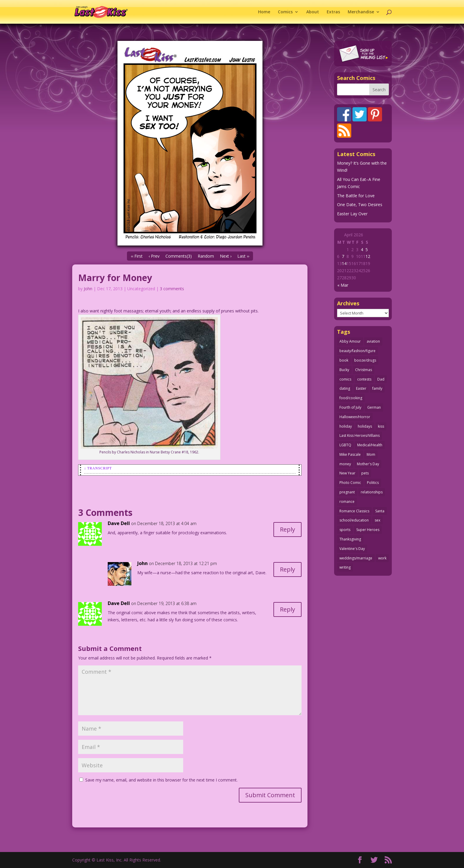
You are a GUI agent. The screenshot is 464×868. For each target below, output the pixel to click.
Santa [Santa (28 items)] (380, 511)
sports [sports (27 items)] (345, 530)
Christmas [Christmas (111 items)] (364, 370)
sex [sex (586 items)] (377, 520)
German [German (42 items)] (374, 407)
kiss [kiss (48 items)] (381, 426)
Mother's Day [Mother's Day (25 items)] (368, 464)
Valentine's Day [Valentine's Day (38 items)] (352, 549)
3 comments (172, 289)
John (88, 289)
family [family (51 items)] (377, 388)
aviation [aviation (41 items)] (373, 341)
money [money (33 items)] (345, 464)
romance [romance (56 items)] (347, 502)
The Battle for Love (356, 196)
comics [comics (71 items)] (345, 379)
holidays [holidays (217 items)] (365, 426)
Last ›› (243, 256)
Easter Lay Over (352, 214)
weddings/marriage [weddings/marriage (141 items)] (356, 558)
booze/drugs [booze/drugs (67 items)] (365, 360)
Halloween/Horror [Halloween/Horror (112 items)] (355, 417)
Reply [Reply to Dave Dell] (287, 529)
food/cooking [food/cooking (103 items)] (351, 398)
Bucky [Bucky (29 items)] (344, 370)
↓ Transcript (98, 468)
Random (206, 256)
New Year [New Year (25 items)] (347, 473)
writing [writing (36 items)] (345, 567)
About (313, 12)
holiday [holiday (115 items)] (346, 426)
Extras (333, 12)
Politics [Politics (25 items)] (373, 483)
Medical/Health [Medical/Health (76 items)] (370, 445)
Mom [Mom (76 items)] (371, 454)
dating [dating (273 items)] (345, 388)
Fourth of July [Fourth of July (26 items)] (350, 407)
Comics (285, 12)
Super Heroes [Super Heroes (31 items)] (368, 530)
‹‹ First (137, 256)
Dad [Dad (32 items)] (381, 379)
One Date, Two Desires (360, 204)
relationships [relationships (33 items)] (372, 492)
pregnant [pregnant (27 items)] (347, 492)
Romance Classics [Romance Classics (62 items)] (354, 511)
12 (368, 256)
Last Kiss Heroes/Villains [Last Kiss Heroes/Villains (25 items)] (360, 435)
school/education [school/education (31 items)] (354, 520)
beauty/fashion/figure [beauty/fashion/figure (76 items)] (357, 351)
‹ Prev (154, 256)
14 (344, 263)
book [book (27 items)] (344, 360)
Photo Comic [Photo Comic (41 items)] (350, 483)
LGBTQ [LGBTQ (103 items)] (345, 445)
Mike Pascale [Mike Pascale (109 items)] (350, 454)
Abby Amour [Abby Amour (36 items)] (350, 341)
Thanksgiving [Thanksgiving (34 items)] (350, 539)
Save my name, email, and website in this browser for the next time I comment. (161, 780)
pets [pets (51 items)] (365, 473)
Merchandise (361, 12)
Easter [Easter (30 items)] (361, 388)
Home (264, 12)
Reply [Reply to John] (287, 569)
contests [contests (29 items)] (364, 379)
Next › (226, 256)
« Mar (343, 285)
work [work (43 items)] (382, 558)
